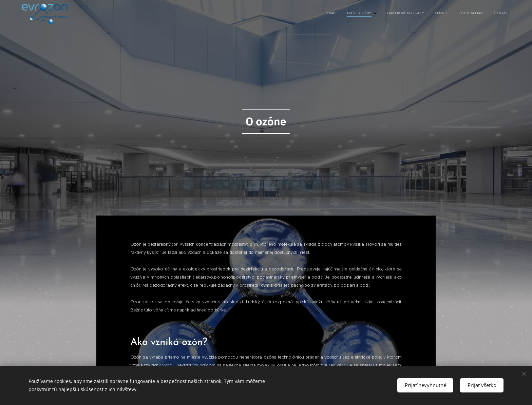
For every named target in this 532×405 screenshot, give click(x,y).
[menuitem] (454, 14)
